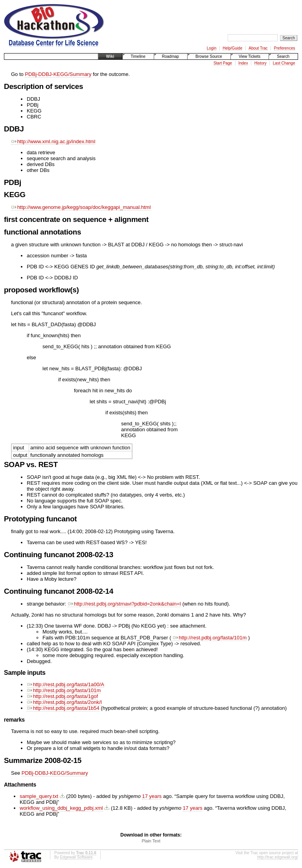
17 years (152, 796)
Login (212, 48)
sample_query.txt (39, 796)
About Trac (258, 48)
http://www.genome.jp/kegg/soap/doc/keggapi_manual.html (81, 207)
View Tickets (250, 56)
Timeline (138, 56)
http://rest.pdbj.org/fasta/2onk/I (64, 702)
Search (283, 56)
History (261, 63)
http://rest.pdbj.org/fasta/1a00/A (65, 684)
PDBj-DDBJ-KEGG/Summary (58, 74)
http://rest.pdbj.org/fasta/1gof (62, 696)
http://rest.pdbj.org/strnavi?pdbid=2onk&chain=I (124, 604)
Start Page (223, 63)
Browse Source (209, 56)
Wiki (110, 56)
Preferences (285, 48)
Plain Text (151, 841)
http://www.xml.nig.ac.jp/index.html (53, 141)
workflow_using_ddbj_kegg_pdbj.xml (61, 808)
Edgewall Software (76, 857)
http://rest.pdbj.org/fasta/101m (210, 638)
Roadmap (170, 56)
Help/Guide (232, 48)
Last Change (284, 63)
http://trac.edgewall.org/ (278, 857)
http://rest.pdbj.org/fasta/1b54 (63, 708)
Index (243, 63)
